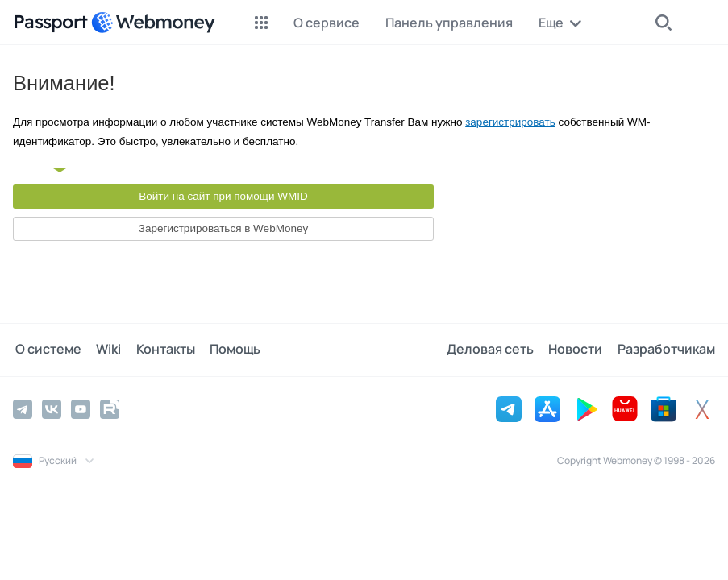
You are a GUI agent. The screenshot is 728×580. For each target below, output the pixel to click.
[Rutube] (110, 408)
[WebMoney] (153, 23)
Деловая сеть (494, 350)
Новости (578, 350)
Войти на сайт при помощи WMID (223, 196)
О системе (46, 350)
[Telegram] (23, 408)
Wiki (104, 350)
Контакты (159, 350)
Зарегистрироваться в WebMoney (223, 228)
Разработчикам (666, 350)
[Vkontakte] (52, 408)
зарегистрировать (510, 122)
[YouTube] (81, 408)
